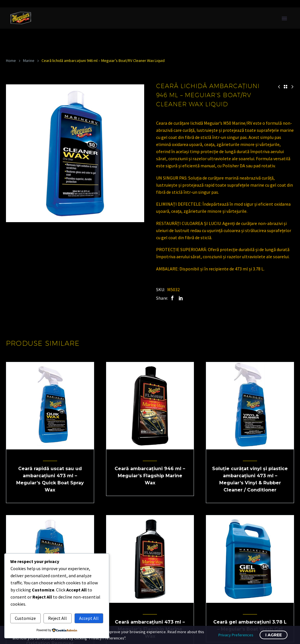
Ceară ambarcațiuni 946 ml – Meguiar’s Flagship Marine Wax (150, 476)
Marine (29, 61)
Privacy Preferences (236, 635)
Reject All (57, 618)
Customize (25, 618)
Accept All (89, 618)
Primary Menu (284, 18)
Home (11, 61)
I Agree (274, 635)
